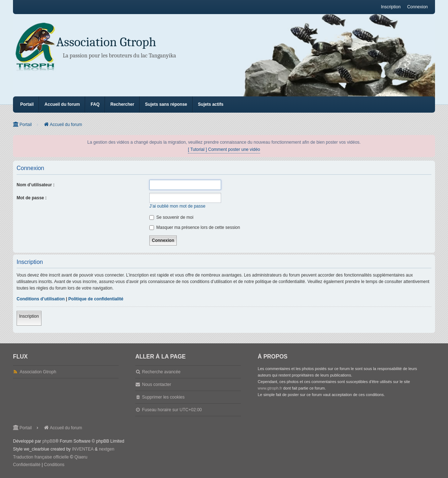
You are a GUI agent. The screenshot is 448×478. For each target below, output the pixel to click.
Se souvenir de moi (171, 217)
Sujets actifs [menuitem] (211, 104)
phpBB (49, 441)
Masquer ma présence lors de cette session (195, 227)
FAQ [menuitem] (95, 104)
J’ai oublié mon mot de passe (177, 206)
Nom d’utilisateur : (36, 185)
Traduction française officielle (41, 457)
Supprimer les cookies (163, 397)
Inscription (29, 316)
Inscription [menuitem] (391, 7)
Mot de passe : (32, 198)
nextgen (107, 449)
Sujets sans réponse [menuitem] (166, 104)
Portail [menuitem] (27, 104)
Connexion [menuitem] (418, 7)
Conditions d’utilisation (41, 299)
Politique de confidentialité (96, 299)
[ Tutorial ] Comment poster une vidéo (224, 149)
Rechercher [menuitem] (122, 104)
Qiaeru (81, 457)
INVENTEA (83, 449)
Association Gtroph (106, 42)
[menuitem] (27, 465)
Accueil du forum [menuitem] (62, 104)
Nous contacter (157, 384)
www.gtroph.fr (270, 388)
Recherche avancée (161, 372)
